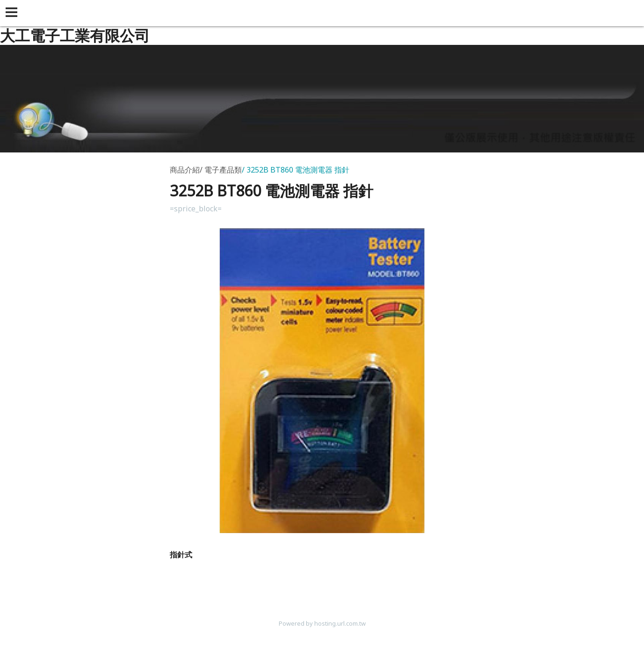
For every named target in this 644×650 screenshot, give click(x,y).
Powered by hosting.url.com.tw (322, 623)
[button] (13, 13)
